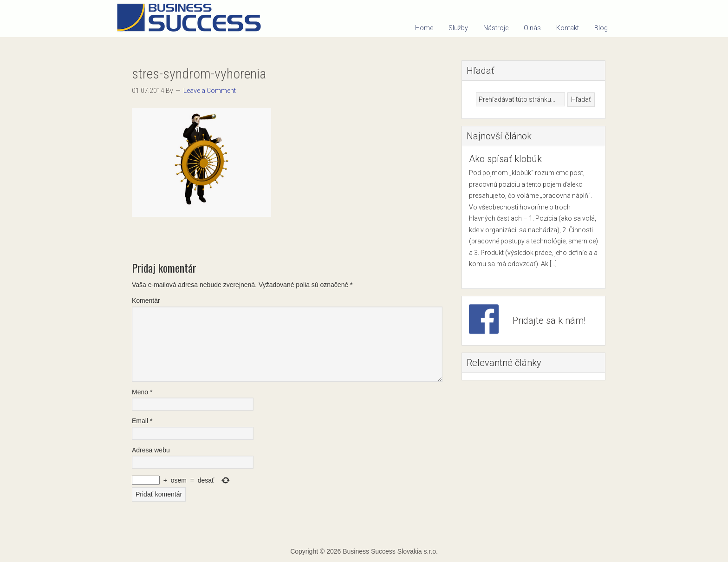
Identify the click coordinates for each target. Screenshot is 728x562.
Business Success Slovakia (192, 19)
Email (142, 421)
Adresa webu (151, 450)
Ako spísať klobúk (505, 159)
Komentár (146, 301)
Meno (142, 392)
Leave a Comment (210, 91)
